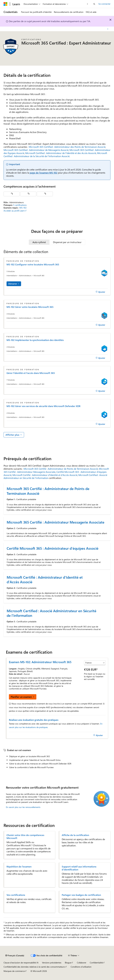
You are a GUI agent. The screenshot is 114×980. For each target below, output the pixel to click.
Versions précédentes (52, 963)
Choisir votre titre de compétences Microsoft (25, 837)
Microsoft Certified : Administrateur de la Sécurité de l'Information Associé (55, 155)
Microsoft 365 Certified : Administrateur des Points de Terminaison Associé (67, 147)
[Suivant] (88, 4)
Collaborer (82, 963)
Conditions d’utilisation (81, 967)
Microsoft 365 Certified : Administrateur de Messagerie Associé (36, 150)
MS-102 (23, 208)
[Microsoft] (5, 4)
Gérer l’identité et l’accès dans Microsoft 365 (31, 373)
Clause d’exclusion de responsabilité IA (21, 963)
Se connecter (104, 4)
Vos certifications (16, 895)
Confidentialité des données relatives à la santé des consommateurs (34, 967)
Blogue (68, 963)
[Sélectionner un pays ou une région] (95, 663)
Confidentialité (96, 963)
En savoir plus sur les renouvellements (23, 807)
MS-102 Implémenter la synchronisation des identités (35, 340)
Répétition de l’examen (19, 867)
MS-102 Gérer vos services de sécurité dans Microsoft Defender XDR (43, 406)
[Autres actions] (108, 29)
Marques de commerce (14, 971)
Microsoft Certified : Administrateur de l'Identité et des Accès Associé (61, 153)
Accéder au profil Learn (14, 211)
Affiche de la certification (75, 835)
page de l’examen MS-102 (43, 173)
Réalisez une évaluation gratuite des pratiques (34, 720)
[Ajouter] (100, 292)
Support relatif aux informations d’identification (79, 868)
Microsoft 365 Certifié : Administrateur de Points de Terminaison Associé (61, 469)
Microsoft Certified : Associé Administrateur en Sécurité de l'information (52, 613)
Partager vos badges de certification (81, 895)
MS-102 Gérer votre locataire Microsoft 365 (30, 307)
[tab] (39, 242)
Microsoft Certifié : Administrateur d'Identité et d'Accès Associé (45, 475)
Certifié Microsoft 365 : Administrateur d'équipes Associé (53, 548)
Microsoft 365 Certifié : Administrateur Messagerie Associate (56, 522)
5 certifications (20, 205)
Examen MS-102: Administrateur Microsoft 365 (40, 662)
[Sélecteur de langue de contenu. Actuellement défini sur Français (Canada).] (15, 956)
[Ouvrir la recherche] (94, 4)
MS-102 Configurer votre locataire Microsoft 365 (33, 264)
